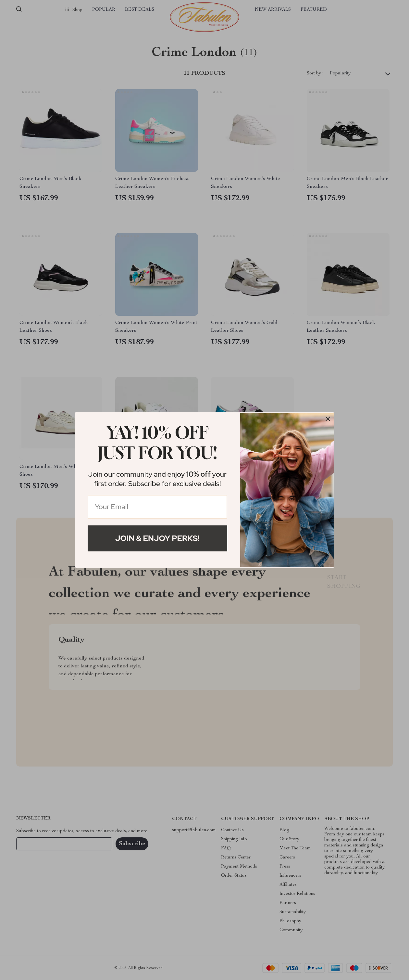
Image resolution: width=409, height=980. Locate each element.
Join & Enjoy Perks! (157, 538)
